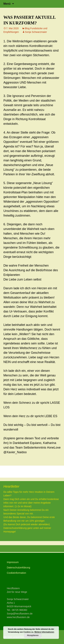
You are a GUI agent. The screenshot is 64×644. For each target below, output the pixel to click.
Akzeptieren (33, 635)
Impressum (13, 562)
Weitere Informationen (44, 632)
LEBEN (11, 472)
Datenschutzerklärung (18, 568)
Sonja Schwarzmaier (36, 32)
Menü (7, 4)
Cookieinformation (16, 573)
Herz (55, 472)
